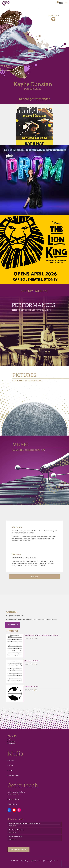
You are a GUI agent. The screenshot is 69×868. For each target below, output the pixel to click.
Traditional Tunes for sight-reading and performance (41, 635)
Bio (10, 740)
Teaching (12, 742)
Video (11, 770)
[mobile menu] (66, 3)
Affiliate (12, 804)
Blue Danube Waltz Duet (32, 661)
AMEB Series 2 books (31, 687)
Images (12, 760)
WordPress (55, 861)
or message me (14, 794)
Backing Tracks (14, 775)
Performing (13, 743)
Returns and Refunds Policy (19, 849)
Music (11, 765)
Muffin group (27, 861)
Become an (14, 799)
